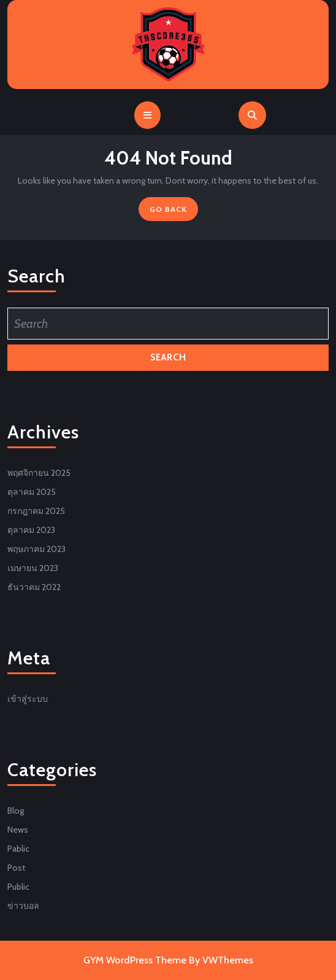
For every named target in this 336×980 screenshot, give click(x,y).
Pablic (18, 849)
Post (16, 868)
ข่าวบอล (23, 906)
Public (18, 887)
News (18, 830)
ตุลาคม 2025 (32, 492)
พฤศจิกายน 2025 (39, 473)
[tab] (147, 115)
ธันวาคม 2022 (34, 587)
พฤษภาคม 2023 (36, 549)
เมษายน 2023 (33, 568)
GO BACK (174, 212)
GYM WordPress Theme (135, 960)
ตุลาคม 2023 (31, 530)
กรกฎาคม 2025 (36, 511)
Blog (16, 811)
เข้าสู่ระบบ (28, 699)
